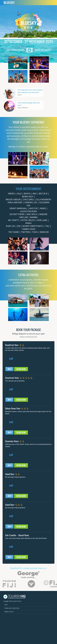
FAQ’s (6, 605)
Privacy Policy (9, 612)
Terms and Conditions (12, 608)
